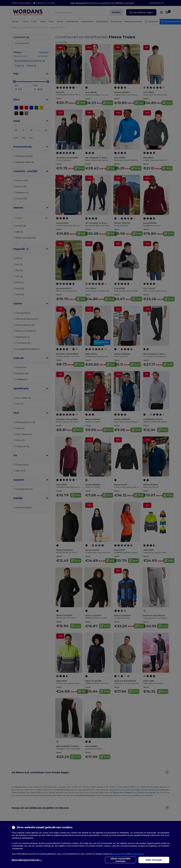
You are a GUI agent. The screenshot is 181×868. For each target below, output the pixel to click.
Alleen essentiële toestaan (120, 860)
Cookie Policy (120, 854)
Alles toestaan (154, 860)
